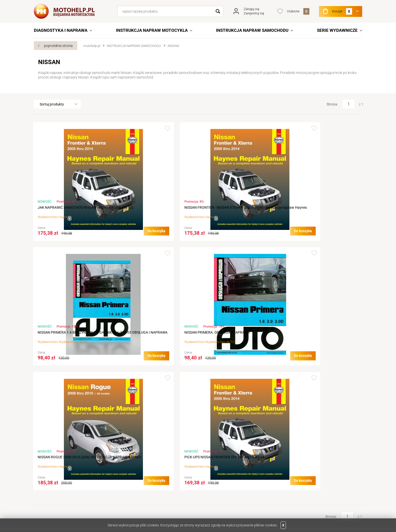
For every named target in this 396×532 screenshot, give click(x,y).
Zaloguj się (252, 9)
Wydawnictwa (292, 450)
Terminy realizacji (133, 464)
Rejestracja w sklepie (216, 450)
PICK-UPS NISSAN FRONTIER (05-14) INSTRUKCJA (151, 345)
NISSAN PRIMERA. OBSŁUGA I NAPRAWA (322, 207)
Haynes (65, 222)
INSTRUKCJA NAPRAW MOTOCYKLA (152, 30)
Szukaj (218, 11)
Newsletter (209, 478)
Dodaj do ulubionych (105, 128)
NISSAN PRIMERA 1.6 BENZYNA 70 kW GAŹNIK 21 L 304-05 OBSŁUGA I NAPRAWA (237, 212)
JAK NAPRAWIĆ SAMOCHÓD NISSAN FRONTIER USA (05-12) (68, 210)
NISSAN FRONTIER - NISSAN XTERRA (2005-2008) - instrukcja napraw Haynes (154, 210)
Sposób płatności (133, 478)
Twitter (40, 502)
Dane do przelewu (52, 471)
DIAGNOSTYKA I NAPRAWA (61, 30)
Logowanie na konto (216, 457)
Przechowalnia (212, 471)
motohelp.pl (92, 46)
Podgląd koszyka (214, 464)
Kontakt (44, 457)
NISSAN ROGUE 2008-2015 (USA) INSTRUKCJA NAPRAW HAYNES (65, 345)
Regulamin (128, 450)
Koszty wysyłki (131, 471)
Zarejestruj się (254, 13)
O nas (43, 450)
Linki (285, 457)
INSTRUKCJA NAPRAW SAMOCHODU (252, 30)
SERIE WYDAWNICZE (337, 30)
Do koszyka (94, 241)
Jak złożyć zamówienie (137, 457)
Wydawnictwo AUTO (242, 227)
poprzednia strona (58, 46)
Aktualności (47, 464)
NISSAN (173, 46)
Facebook (55, 502)
